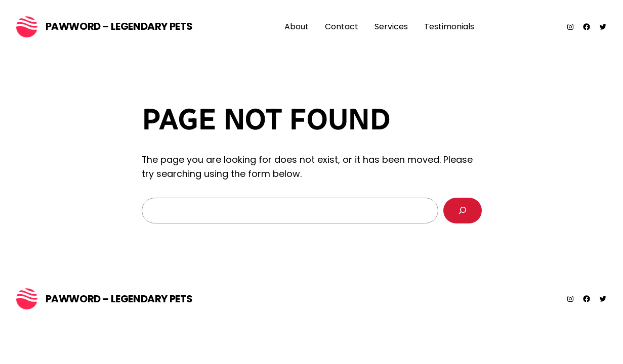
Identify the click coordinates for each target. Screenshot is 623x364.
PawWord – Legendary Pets (119, 26)
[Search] (462, 211)
